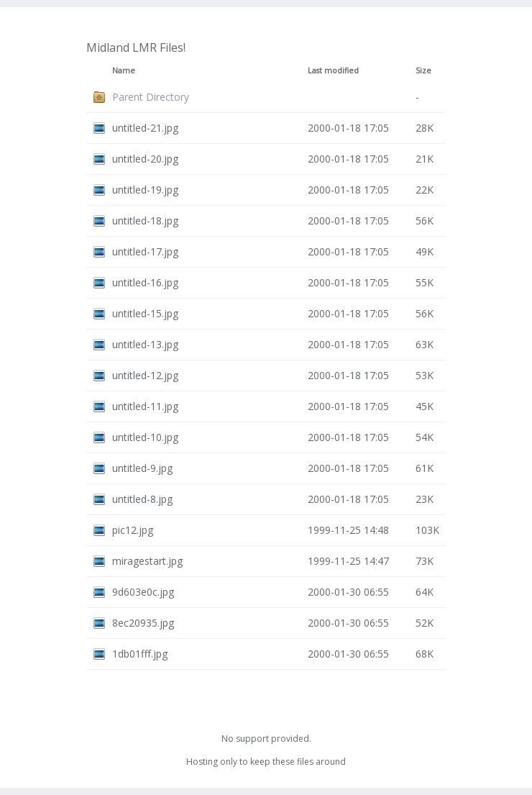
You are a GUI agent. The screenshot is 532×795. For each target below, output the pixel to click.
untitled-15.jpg (145, 313)
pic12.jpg (133, 530)
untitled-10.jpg (145, 437)
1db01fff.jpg (140, 654)
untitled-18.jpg (145, 221)
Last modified (333, 71)
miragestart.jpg (147, 561)
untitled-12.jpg (145, 375)
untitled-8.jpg (142, 499)
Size (423, 71)
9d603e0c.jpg (143, 592)
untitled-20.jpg (145, 159)
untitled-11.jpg (145, 406)
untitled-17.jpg (145, 251)
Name (124, 71)
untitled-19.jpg (145, 190)
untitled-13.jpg (145, 344)
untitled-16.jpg (145, 282)
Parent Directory (151, 97)
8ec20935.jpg (143, 623)
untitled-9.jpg (142, 468)
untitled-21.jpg (145, 128)
